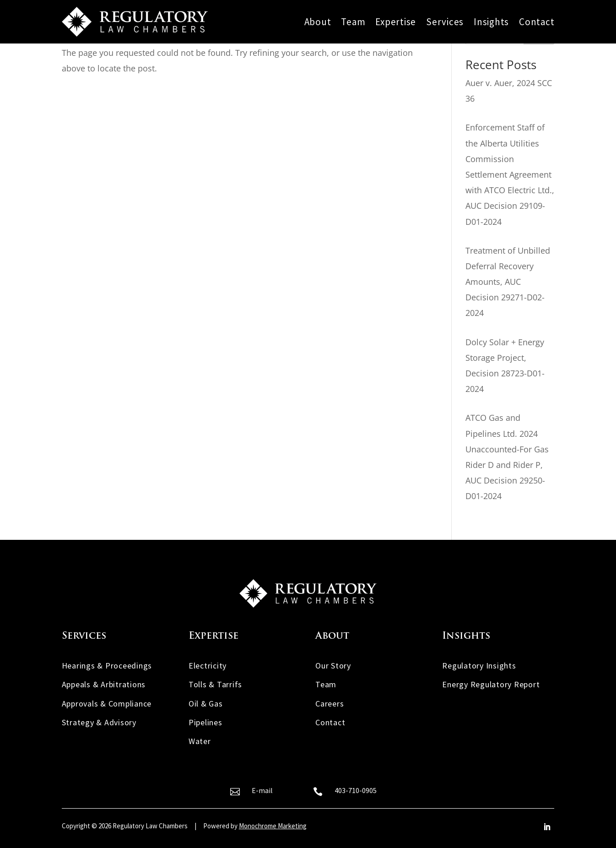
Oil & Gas (206, 704)
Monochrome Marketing (273, 826)
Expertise (396, 22)
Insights (491, 22)
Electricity (208, 666)
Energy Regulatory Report (491, 684)
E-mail (262, 790)
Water (200, 741)
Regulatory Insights (479, 666)
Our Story (333, 666)
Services (445, 22)
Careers (330, 704)
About (318, 22)
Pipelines (205, 722)
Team (353, 22)
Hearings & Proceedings (107, 666)
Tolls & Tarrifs (215, 684)
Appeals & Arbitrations (104, 684)
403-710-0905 (356, 790)
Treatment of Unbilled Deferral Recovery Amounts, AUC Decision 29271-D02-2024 (508, 282)
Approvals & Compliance (107, 704)
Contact (537, 22)
